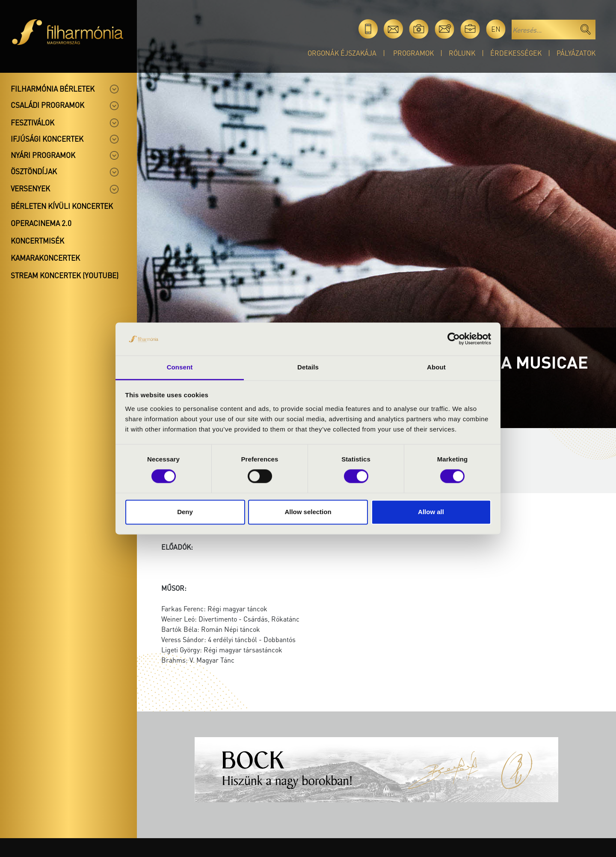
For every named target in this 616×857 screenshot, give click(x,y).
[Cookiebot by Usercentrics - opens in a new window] (454, 339)
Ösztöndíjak (34, 171)
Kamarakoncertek (45, 258)
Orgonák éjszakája (342, 53)
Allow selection (308, 512)
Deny (185, 512)
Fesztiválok (33, 122)
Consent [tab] (180, 367)
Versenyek (30, 188)
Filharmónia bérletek (53, 89)
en (496, 29)
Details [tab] (308, 367)
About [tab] (436, 367)
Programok (413, 53)
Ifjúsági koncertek (47, 139)
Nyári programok (43, 155)
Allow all (431, 512)
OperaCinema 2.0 (41, 223)
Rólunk (462, 53)
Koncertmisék (37, 241)
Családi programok (47, 105)
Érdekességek (516, 53)
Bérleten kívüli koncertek (62, 206)
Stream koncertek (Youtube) (65, 275)
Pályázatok (576, 53)
